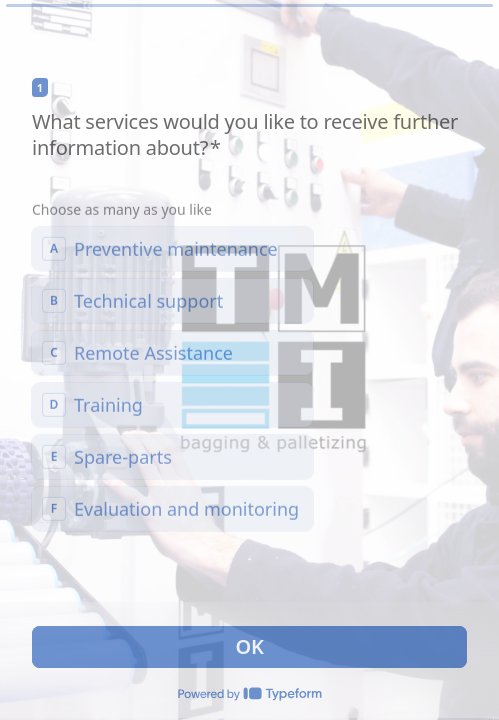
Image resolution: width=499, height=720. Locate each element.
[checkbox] (172, 248)
